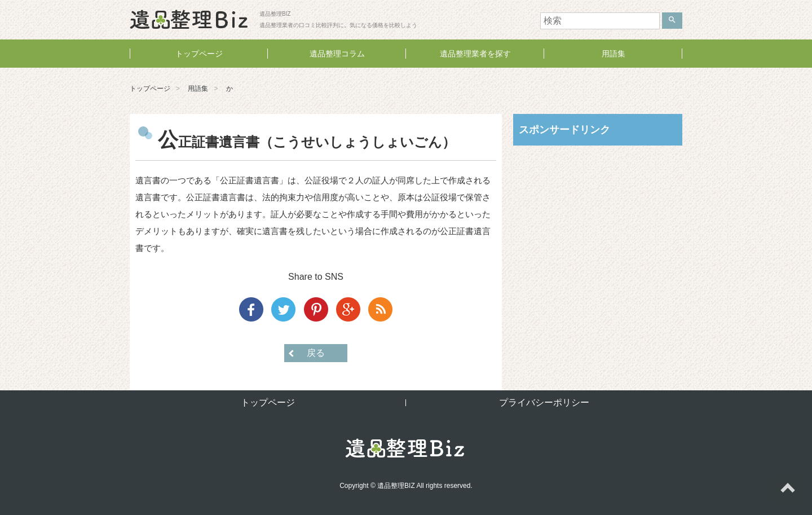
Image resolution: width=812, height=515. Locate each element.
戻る (316, 353)
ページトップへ (787, 490)
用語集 (614, 54)
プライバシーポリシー (544, 402)
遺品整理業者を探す (475, 54)
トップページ (199, 54)
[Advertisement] (598, 227)
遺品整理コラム (337, 54)
